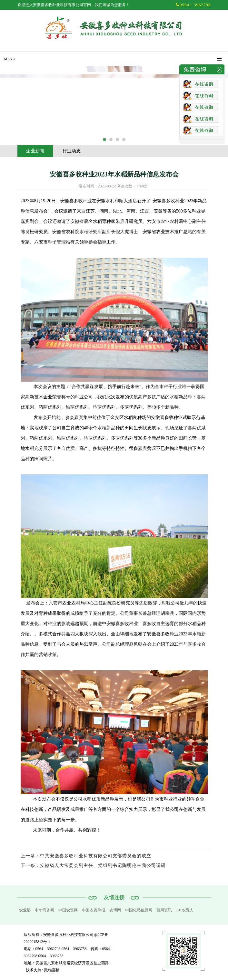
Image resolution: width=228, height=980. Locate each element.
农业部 (25, 910)
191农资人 (185, 910)
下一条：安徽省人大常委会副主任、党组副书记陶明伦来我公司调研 (93, 866)
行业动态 (72, 151)
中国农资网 (68, 910)
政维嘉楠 (52, 970)
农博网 (115, 910)
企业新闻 (35, 151)
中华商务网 (45, 910)
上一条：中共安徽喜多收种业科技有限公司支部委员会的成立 (86, 856)
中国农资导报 (94, 910)
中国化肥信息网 (139, 910)
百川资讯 (164, 910)
